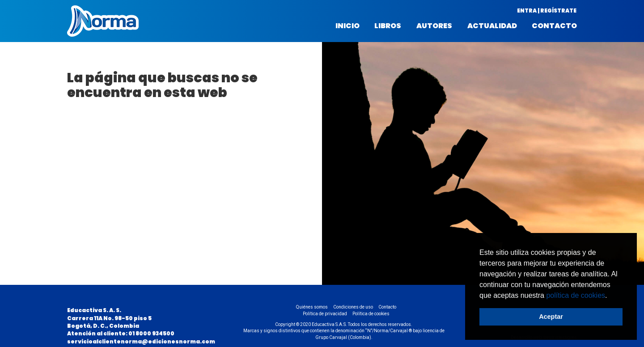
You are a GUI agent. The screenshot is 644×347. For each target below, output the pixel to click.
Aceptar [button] (551, 317)
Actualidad (492, 26)
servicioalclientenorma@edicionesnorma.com (141, 341)
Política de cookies (371, 314)
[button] (610, 296)
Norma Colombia (103, 21)
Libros (388, 26)
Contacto (554, 26)
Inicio (347, 26)
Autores (434, 26)
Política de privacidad (325, 314)
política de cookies (576, 295)
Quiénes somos (312, 307)
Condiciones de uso (353, 307)
